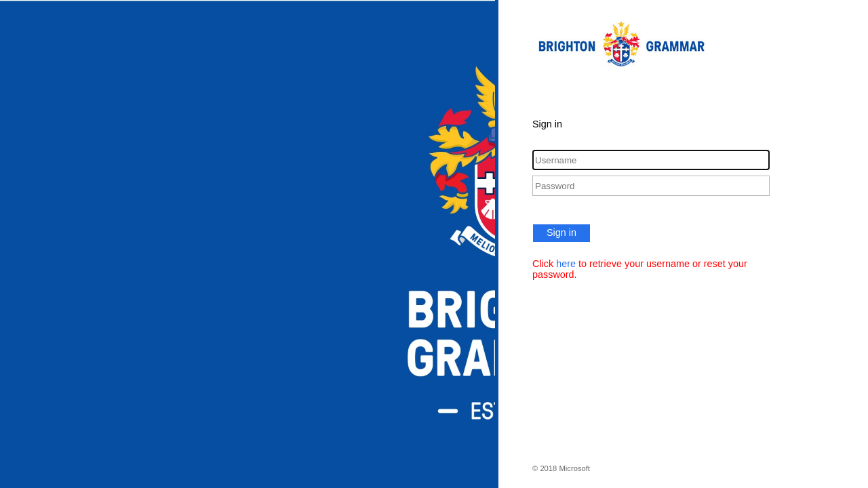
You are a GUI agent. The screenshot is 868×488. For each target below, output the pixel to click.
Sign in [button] (561, 232)
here (566, 264)
